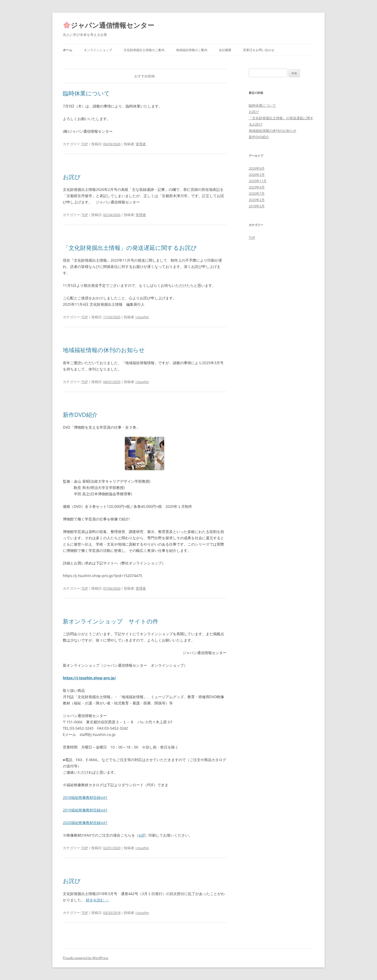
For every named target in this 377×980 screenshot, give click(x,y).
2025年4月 (257, 187)
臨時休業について (86, 93)
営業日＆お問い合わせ (259, 50)
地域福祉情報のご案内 (192, 50)
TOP (85, 144)
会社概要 (225, 50)
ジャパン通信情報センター (109, 25)
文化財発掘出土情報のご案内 (144, 50)
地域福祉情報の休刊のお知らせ (104, 350)
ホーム (68, 50)
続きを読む (97, 900)
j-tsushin (142, 317)
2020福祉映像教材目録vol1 (85, 823)
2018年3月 (257, 206)
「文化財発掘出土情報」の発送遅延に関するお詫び (130, 247)
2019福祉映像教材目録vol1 (85, 810)
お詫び (72, 177)
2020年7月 (257, 193)
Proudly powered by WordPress (86, 958)
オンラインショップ (98, 50)
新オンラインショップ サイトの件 (111, 621)
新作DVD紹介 (80, 414)
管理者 (141, 144)
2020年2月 (257, 200)
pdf (142, 835)
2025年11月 (258, 181)
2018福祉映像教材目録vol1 (85, 797)
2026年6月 (257, 168)
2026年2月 (257, 175)
